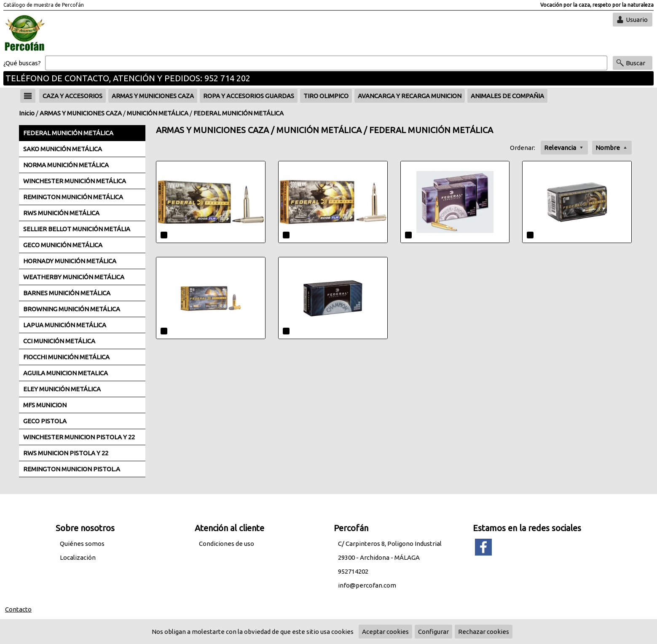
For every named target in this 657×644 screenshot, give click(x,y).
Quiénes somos (82, 544)
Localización (78, 557)
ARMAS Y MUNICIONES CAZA (81, 113)
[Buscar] (326, 63)
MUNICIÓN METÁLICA (158, 113)
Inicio (27, 113)
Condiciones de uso (227, 544)
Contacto (18, 609)
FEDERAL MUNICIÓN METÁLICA (239, 113)
